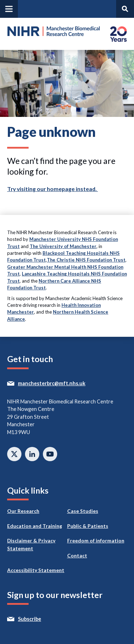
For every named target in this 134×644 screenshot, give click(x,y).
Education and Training (35, 526)
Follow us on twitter (14, 454)
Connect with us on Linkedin (32, 454)
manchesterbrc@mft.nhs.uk (65, 383)
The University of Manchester (63, 246)
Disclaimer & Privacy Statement (31, 545)
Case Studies (83, 511)
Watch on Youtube (50, 454)
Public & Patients (88, 526)
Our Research (23, 511)
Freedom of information (96, 541)
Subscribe (43, 619)
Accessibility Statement (36, 570)
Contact (77, 556)
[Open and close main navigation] (9, 9)
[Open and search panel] (125, 9)
